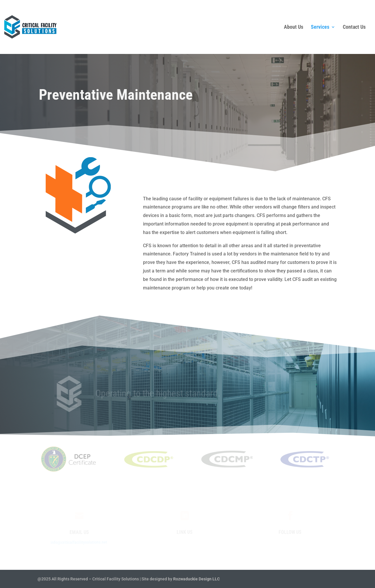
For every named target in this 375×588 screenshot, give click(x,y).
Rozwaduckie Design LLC (196, 579)
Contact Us (354, 27)
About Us (294, 27)
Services (320, 27)
